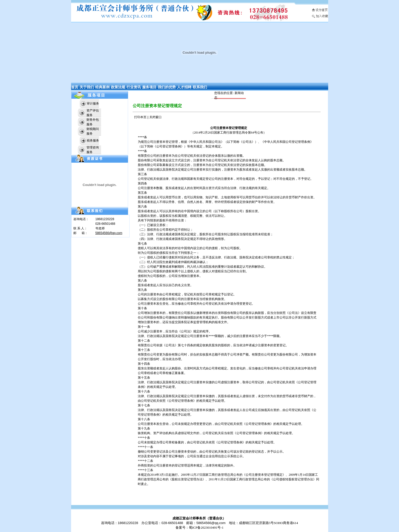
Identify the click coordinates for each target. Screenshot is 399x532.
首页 (75, 87)
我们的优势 (167, 87)
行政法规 (153, 170)
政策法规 (118, 87)
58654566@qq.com (109, 233)
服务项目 (149, 87)
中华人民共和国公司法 (206, 142)
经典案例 (102, 87)
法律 (141, 170)
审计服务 (93, 104)
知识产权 (212, 197)
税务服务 (93, 141)
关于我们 (87, 87)
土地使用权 (229, 197)
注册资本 (166, 156)
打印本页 (140, 117)
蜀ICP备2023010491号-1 (206, 528)
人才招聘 (184, 87)
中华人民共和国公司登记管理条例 (287, 142)
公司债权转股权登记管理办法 (293, 479)
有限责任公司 (147, 156)
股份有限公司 (147, 160)
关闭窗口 (155, 117)
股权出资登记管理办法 (187, 479)
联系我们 (200, 87)
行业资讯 (134, 87)
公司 (150, 142)
